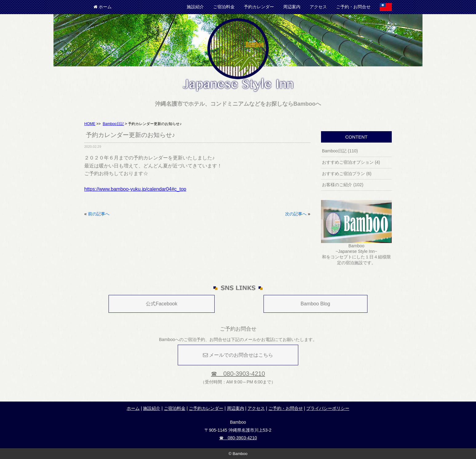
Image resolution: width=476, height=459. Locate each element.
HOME (90, 124)
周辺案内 (292, 7)
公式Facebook (161, 304)
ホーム (103, 7)
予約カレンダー (259, 7)
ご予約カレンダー (206, 408)
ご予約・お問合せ (353, 7)
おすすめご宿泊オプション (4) (351, 162)
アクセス (318, 7)
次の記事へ (296, 214)
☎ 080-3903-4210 (238, 374)
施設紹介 (195, 7)
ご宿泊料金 (224, 7)
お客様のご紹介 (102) (343, 185)
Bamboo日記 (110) (340, 151)
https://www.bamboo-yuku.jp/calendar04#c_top (135, 189)
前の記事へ (99, 214)
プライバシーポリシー (328, 408)
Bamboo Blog (315, 304)
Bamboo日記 (113, 124)
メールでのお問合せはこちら (238, 355)
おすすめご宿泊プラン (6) (347, 174)
